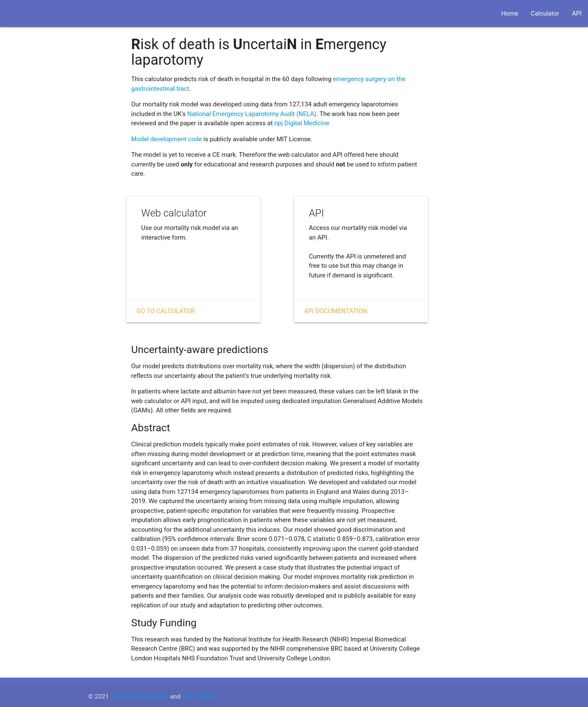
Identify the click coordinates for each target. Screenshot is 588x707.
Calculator (545, 13)
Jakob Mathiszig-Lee (139, 696)
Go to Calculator (166, 311)
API (577, 13)
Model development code (166, 139)
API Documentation (336, 311)
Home (509, 13)
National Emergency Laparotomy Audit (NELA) (252, 114)
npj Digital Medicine (302, 123)
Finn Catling (199, 696)
